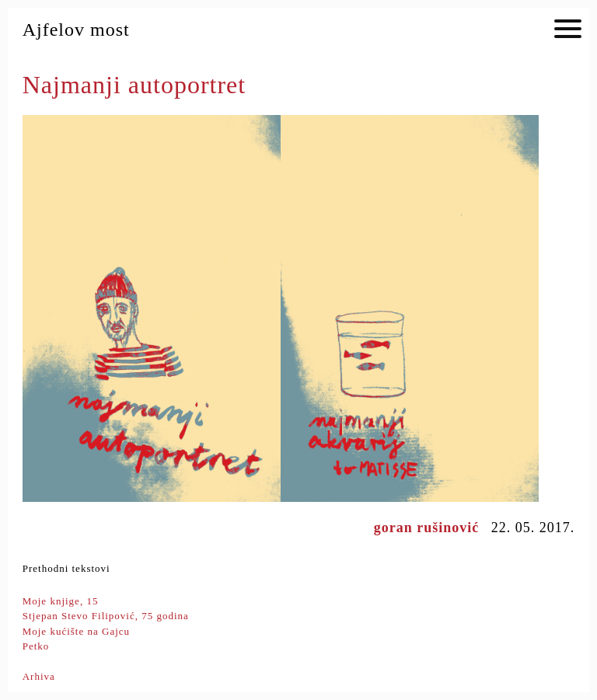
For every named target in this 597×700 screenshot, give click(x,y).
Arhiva (39, 676)
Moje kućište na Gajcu (76, 631)
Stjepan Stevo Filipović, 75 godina (106, 616)
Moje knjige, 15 (61, 601)
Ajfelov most (76, 30)
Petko (36, 646)
